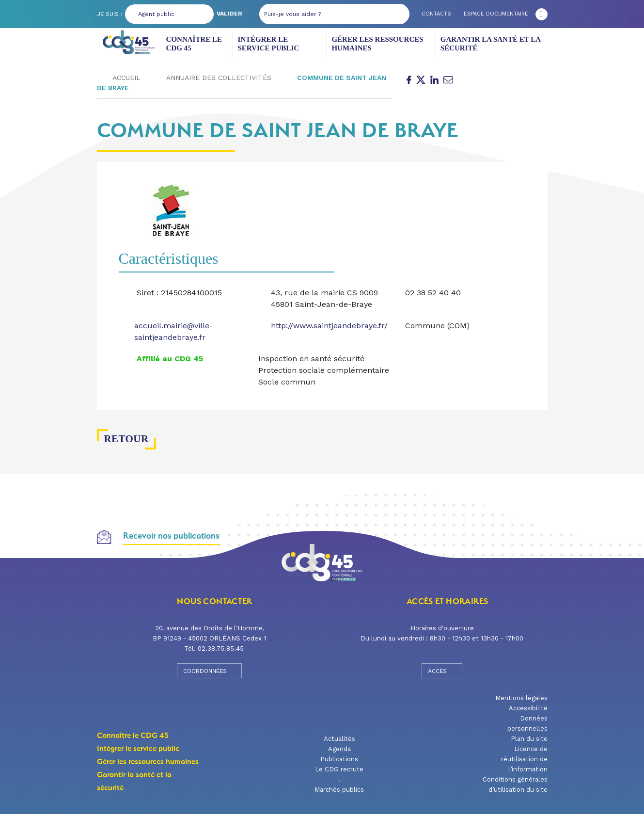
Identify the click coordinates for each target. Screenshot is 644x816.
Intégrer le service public (281, 44)
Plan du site (529, 741)
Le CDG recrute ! (339, 776)
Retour (122, 441)
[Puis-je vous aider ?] (320, 14)
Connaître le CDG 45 (199, 44)
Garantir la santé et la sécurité (486, 44)
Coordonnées (210, 672)
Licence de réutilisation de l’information (524, 761)
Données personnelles (527, 725)
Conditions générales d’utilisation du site (515, 786)
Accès (442, 672)
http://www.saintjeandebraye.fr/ (329, 328)
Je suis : (110, 14)
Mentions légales (521, 700)
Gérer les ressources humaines (375, 44)
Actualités (339, 741)
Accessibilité (528, 710)
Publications (339, 761)
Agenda (339, 751)
